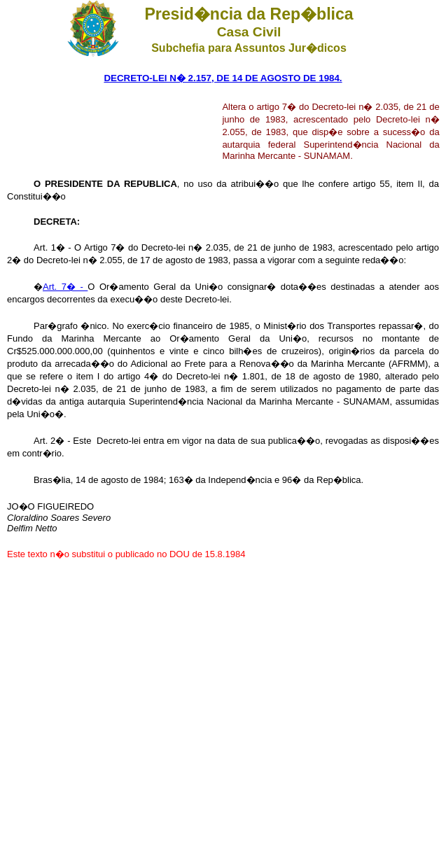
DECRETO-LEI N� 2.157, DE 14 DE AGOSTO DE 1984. (223, 78)
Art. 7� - (65, 287)
